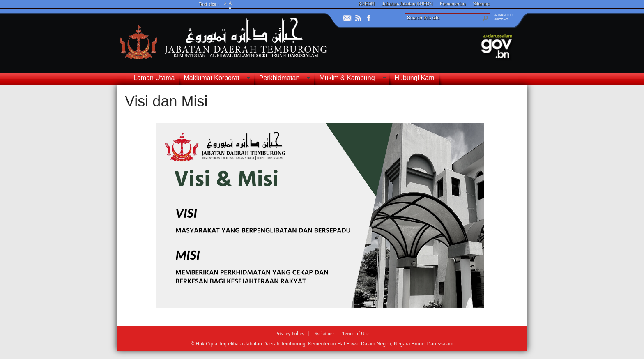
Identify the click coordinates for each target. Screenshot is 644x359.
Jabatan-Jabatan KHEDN (407, 4)
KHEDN (367, 4)
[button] (485, 18)
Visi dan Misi (166, 101)
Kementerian (453, 4)
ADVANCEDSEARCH (504, 17)
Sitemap (481, 4)
